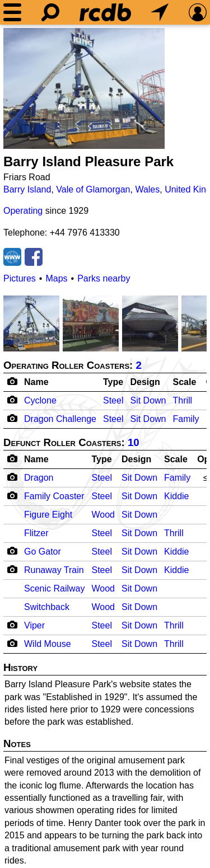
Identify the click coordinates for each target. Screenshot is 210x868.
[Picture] (84, 88)
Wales (147, 189)
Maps (56, 278)
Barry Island (27, 189)
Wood (103, 515)
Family (186, 419)
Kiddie (176, 496)
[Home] (105, 12)
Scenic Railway (54, 588)
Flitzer (36, 533)
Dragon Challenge (60, 419)
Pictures (20, 278)
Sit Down (148, 400)
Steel (113, 400)
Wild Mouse (48, 644)
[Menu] (12, 12)
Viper (34, 625)
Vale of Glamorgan (93, 189)
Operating (23, 211)
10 (134, 442)
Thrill (182, 400)
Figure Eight (48, 515)
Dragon (39, 478)
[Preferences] (198, 12)
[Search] (50, 12)
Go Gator (43, 552)
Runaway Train (54, 570)
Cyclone (40, 400)
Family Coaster (54, 496)
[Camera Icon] (12, 400)
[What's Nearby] (160, 12)
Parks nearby (104, 278)
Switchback (47, 607)
